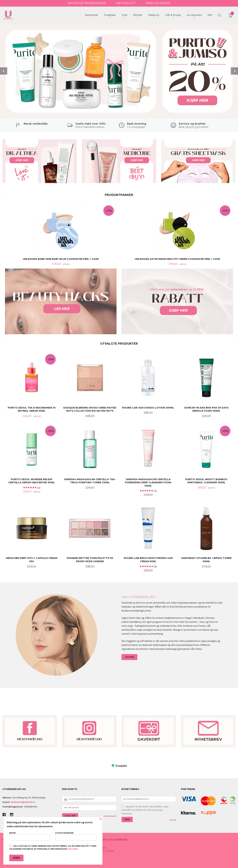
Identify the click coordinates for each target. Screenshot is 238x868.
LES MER (129, 657)
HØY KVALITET (126, 3)
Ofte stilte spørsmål (115, 839)
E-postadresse (76, 836)
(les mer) (73, 849)
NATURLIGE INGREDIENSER (87, 3)
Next (234, 71)
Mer (210, 15)
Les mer (173, 819)
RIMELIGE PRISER (158, 3)
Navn (30, 836)
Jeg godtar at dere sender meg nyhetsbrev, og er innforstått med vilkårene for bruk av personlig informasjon (145, 810)
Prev (4, 71)
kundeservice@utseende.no (23, 802)
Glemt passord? (110, 816)
